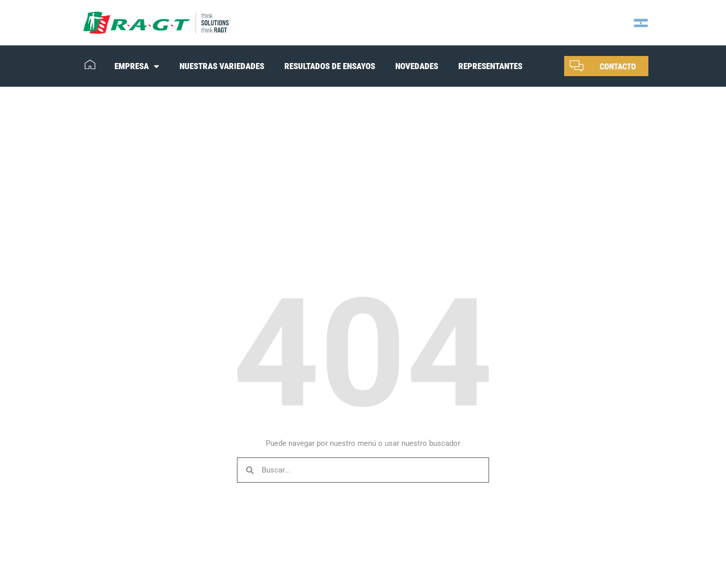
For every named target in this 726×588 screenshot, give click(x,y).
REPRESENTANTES (490, 66)
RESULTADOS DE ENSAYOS (330, 66)
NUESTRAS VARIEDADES (222, 66)
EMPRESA (137, 66)
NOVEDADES (417, 66)
